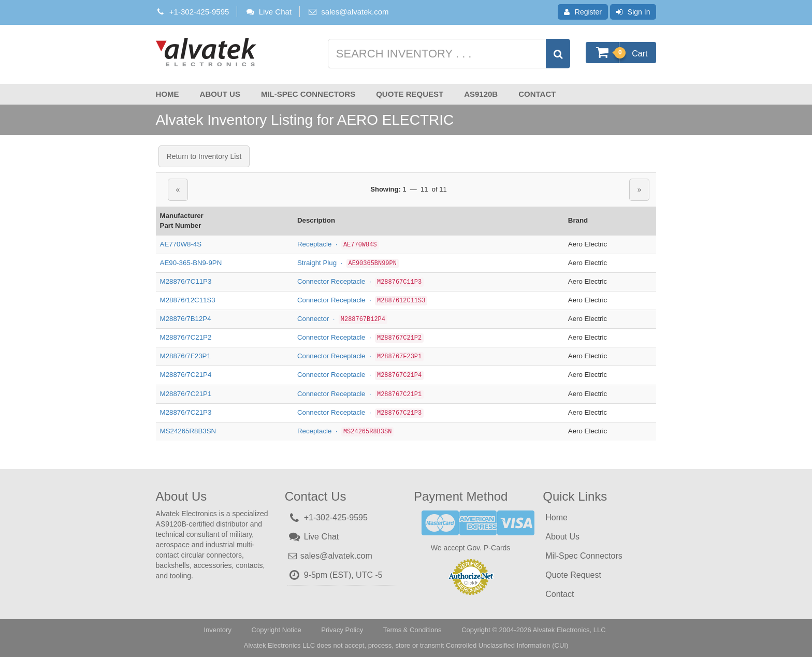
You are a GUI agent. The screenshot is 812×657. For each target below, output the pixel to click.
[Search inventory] (448, 54)
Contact (537, 94)
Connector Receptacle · (360, 281)
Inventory (217, 630)
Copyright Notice (277, 630)
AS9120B (481, 94)
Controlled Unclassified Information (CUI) (507, 645)
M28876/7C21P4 (186, 375)
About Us (220, 94)
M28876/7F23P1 (185, 356)
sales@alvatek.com (355, 12)
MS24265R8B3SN (188, 431)
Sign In (633, 12)
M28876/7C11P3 (186, 281)
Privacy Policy (342, 630)
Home (168, 94)
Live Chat (268, 12)
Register (583, 12)
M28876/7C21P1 (186, 394)
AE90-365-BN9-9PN (191, 263)
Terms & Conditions (412, 630)
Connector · (342, 319)
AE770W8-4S (181, 244)
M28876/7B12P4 (186, 319)
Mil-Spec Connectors (308, 94)
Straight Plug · (348, 263)
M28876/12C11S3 (188, 300)
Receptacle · (338, 244)
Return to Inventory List (204, 156)
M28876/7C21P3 (186, 412)
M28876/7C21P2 (186, 337)
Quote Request (410, 94)
